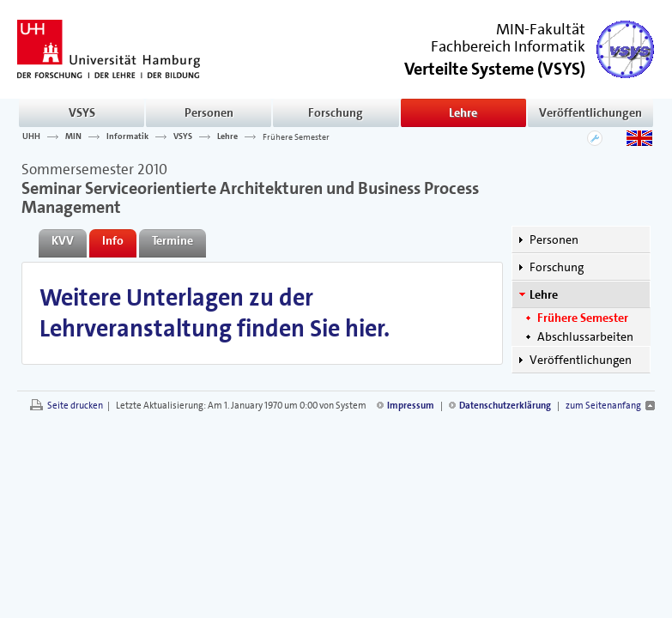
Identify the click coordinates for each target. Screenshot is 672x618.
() (495, 67)
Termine (173, 240)
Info (113, 240)
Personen (209, 112)
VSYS (82, 112)
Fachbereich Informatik (508, 46)
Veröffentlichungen (590, 112)
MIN (73, 136)
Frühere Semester (296, 136)
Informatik (127, 136)
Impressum (411, 406)
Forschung (336, 112)
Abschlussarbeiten (585, 336)
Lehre (463, 112)
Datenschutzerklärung (505, 406)
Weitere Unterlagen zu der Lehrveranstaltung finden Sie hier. (215, 313)
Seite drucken (75, 406)
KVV (63, 240)
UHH (31, 136)
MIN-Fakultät (541, 29)
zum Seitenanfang (603, 406)
